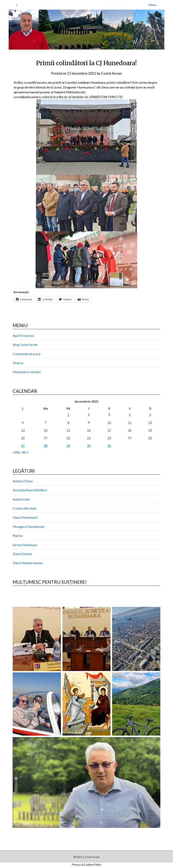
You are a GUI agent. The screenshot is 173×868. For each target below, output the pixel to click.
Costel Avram (111, 73)
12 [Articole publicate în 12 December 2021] (150, 422)
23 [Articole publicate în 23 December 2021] (89, 438)
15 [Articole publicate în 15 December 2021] (68, 430)
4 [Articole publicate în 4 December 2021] (130, 415)
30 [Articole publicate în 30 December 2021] (89, 446)
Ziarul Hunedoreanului (28, 563)
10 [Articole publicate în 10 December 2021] (109, 422)
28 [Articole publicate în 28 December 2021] (46, 446)
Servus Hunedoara (25, 545)
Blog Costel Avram (25, 345)
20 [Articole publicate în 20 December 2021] (23, 438)
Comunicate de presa (27, 354)
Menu (153, 5)
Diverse (18, 363)
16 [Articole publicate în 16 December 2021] (89, 430)
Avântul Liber (21, 499)
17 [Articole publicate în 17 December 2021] (109, 430)
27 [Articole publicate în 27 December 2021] (23, 446)
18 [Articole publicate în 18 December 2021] (130, 430)
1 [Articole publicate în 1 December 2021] (68, 415)
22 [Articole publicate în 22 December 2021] (68, 438)
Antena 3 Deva (23, 481)
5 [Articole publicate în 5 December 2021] (150, 415)
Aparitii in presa (23, 336)
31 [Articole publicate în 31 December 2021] (109, 446)
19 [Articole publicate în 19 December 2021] (150, 430)
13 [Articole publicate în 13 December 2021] (23, 430)
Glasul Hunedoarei (25, 517)
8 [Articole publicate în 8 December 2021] (68, 422)
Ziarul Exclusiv (23, 554)
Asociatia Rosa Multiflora (30, 490)
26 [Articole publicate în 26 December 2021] (150, 438)
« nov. (16, 452)
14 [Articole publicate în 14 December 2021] (46, 430)
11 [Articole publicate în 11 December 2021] (130, 422)
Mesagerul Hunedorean (28, 527)
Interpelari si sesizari (27, 372)
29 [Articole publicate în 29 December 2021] (68, 446)
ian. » (25, 452)
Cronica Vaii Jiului (24, 508)
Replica (18, 536)
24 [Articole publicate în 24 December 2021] (109, 438)
